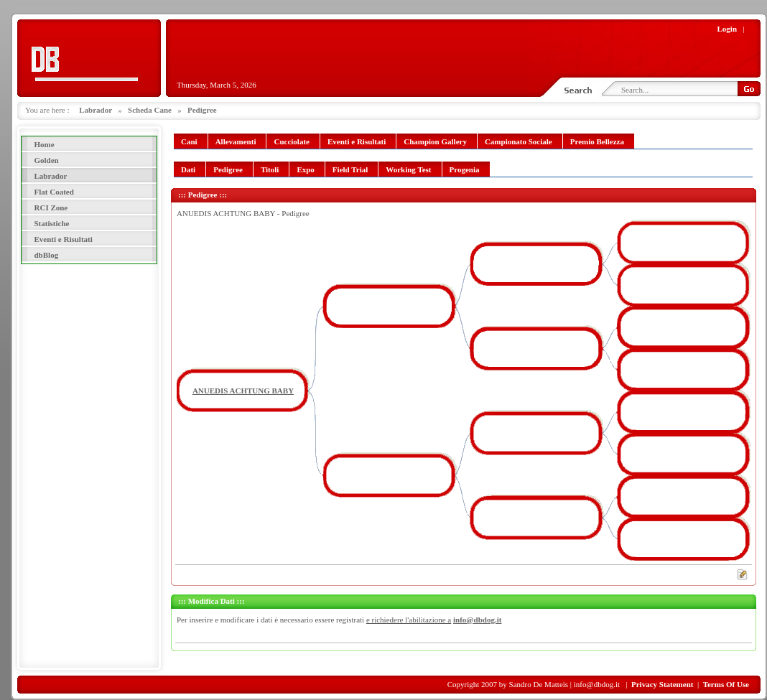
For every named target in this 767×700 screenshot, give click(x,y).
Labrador (96, 110)
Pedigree (202, 110)
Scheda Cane (150, 110)
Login (728, 29)
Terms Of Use (726, 684)
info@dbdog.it (477, 620)
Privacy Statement (662, 684)
